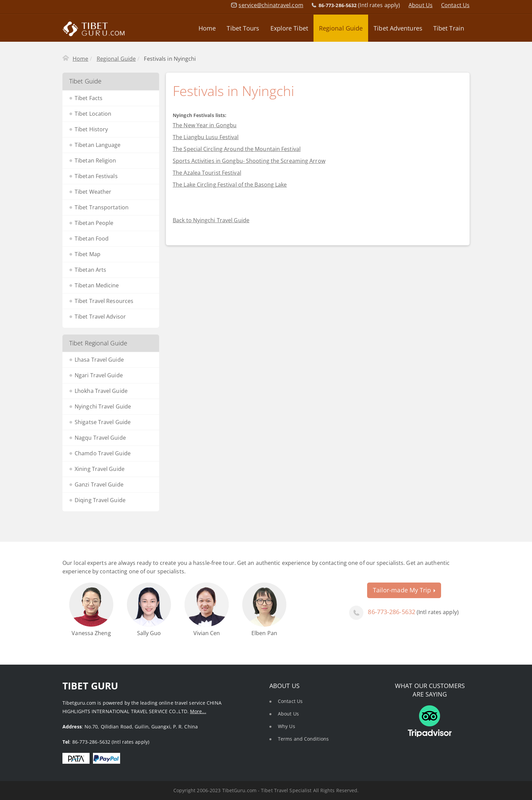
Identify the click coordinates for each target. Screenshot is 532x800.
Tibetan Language (98, 145)
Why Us (287, 726)
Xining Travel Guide (100, 469)
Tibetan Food (92, 239)
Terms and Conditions (303, 739)
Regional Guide (341, 28)
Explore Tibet (289, 28)
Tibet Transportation (102, 207)
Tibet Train (449, 28)
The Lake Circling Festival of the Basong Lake (230, 185)
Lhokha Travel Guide (101, 391)
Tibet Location (93, 114)
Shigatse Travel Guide (103, 422)
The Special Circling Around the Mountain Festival (237, 149)
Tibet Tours (243, 28)
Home (207, 28)
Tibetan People (94, 223)
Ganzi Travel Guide (99, 484)
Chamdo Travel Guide (103, 453)
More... (198, 711)
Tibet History (91, 129)
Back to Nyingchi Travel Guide (211, 220)
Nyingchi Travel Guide (103, 406)
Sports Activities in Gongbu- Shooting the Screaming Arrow (249, 161)
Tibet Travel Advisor (100, 317)
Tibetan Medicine (97, 285)
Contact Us (455, 5)
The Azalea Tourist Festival (207, 173)
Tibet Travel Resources (104, 301)
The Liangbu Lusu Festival (206, 137)
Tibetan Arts (90, 270)
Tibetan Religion (96, 160)
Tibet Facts (89, 98)
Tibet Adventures (398, 28)
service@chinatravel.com (271, 5)
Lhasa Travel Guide (99, 360)
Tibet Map (88, 254)
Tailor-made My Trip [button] (404, 590)
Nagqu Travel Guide (100, 438)
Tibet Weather (93, 192)
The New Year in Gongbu (205, 125)
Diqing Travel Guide (100, 500)
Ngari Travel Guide (99, 375)
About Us (421, 5)
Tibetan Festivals (96, 176)
